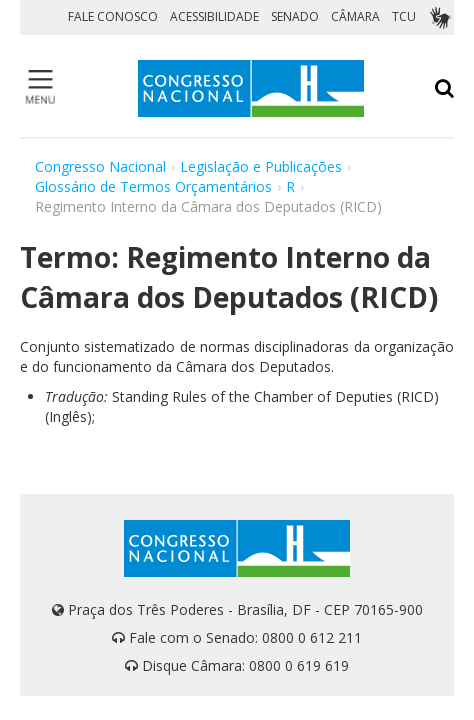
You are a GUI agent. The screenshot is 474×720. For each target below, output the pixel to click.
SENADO (295, 16)
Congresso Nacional (100, 166)
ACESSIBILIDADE (214, 16)
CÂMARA (355, 16)
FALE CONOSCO (113, 16)
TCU (404, 16)
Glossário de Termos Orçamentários (153, 186)
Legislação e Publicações (261, 166)
